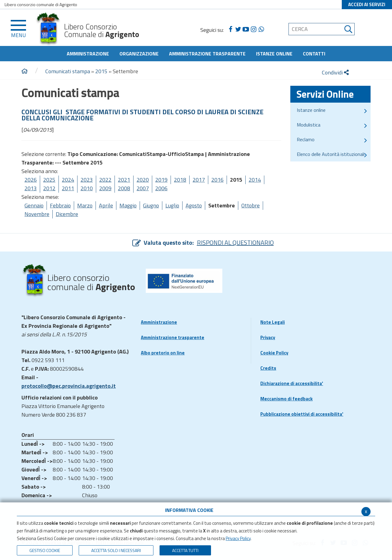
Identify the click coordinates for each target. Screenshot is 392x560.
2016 (217, 180)
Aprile (106, 205)
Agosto (194, 205)
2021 (124, 180)
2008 (124, 188)
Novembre (37, 214)
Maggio (128, 205)
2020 (143, 180)
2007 (143, 188)
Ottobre (251, 205)
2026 (31, 180)
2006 (161, 188)
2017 (199, 180)
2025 (49, 180)
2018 (180, 180)
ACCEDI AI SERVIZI (367, 4)
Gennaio (34, 205)
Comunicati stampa (68, 71)
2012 (49, 188)
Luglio (172, 205)
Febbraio (60, 205)
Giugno (151, 205)
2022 (105, 180)
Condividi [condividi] (335, 72)
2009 (105, 188)
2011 (68, 188)
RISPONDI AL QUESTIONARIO (235, 242)
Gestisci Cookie (45, 550)
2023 (87, 180)
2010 (87, 188)
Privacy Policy (238, 538)
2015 (101, 71)
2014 (255, 180)
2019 (161, 180)
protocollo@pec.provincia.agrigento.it (69, 386)
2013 (31, 188)
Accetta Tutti (185, 550)
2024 (68, 180)
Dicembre (67, 214)
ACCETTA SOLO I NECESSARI (116, 550)
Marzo (85, 205)
